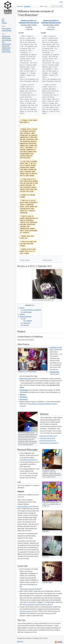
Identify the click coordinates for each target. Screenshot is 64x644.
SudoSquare (23, 397)
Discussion (27, 6)
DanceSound (24, 399)
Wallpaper (23, 395)
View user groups (6, 44)
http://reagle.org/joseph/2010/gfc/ (30, 589)
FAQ (3, 19)
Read (39, 6)
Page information (6, 52)
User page (20, 6)
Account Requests (7, 31)
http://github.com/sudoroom (28, 460)
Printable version (6, 48)
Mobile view (20, 642)
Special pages (6, 46)
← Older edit (29, 29)
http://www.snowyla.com (47, 441)
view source (34, 23)
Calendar (4, 23)
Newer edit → (51, 29)
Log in (61, 2)
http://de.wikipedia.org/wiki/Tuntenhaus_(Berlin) (37, 604)
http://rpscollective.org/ (24, 506)
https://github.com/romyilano (49, 443)
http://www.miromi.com (47, 438)
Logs (3, 42)
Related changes (6, 38)
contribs (34, 25)
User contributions (7, 40)
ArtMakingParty (55, 372)
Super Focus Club (25, 379)
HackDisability (24, 390)
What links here (6, 36)
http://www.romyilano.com (48, 436)
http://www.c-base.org (26, 611)
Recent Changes (6, 29)
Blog (3, 21)
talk (29, 25)
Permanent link (6, 50)
